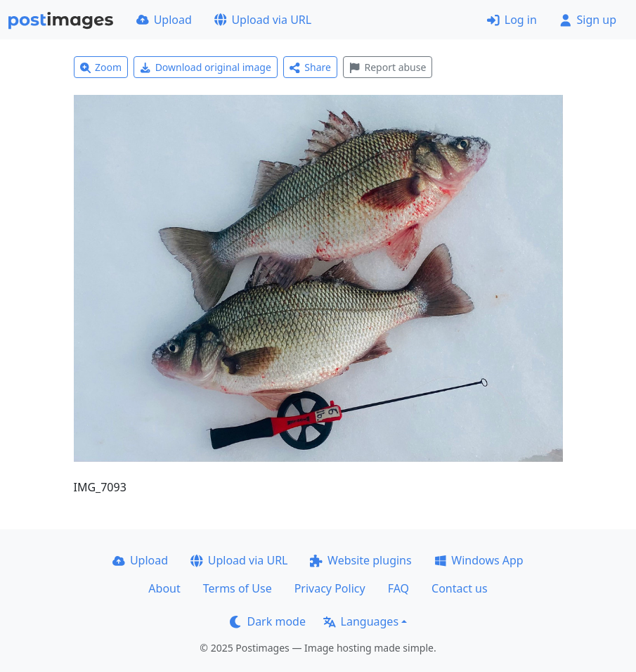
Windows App (479, 560)
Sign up (588, 20)
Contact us (460, 588)
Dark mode (268, 621)
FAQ (398, 588)
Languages (361, 621)
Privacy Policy (330, 588)
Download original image (206, 67)
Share (310, 67)
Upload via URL (263, 20)
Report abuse (388, 67)
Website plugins (361, 560)
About (164, 588)
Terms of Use (238, 588)
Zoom (101, 67)
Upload (164, 20)
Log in (512, 20)
